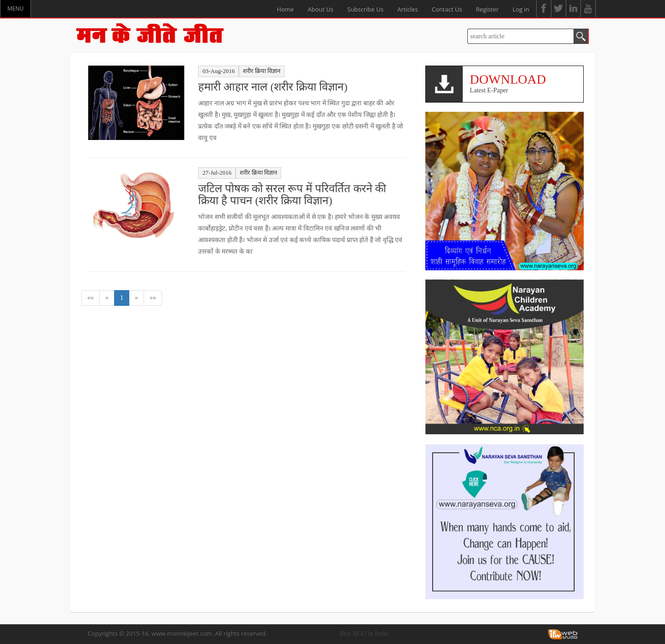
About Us (320, 9)
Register (487, 9)
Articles (407, 9)
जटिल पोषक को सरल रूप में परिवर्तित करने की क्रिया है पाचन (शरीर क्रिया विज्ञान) (292, 194)
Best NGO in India (364, 634)
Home (286, 9)
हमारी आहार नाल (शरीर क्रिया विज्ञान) (273, 87)
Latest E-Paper (523, 83)
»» (153, 298)
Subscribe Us (365, 9)
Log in (521, 9)
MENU (15, 9)
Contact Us (447, 9)
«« (91, 298)
